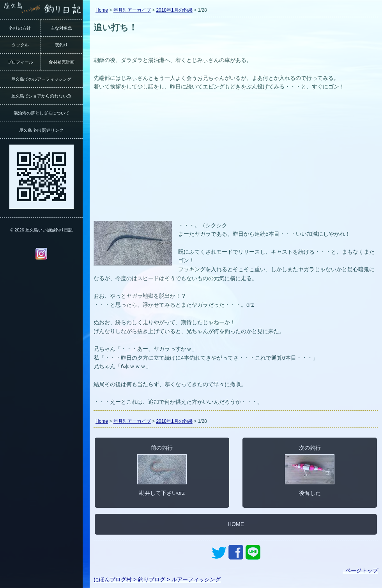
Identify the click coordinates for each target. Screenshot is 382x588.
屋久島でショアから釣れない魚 (41, 96)
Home (102, 10)
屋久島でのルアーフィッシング (41, 79)
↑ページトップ (360, 570)
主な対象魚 (61, 28)
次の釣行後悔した (310, 470)
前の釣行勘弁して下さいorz (162, 470)
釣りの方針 (20, 28)
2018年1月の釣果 (174, 10)
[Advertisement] (236, 161)
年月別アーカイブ (132, 10)
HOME (236, 524)
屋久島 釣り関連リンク (41, 130)
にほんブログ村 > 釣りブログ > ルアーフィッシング (157, 579)
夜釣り (61, 45)
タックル (20, 45)
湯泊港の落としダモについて (42, 113)
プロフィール (20, 62)
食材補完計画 (62, 62)
